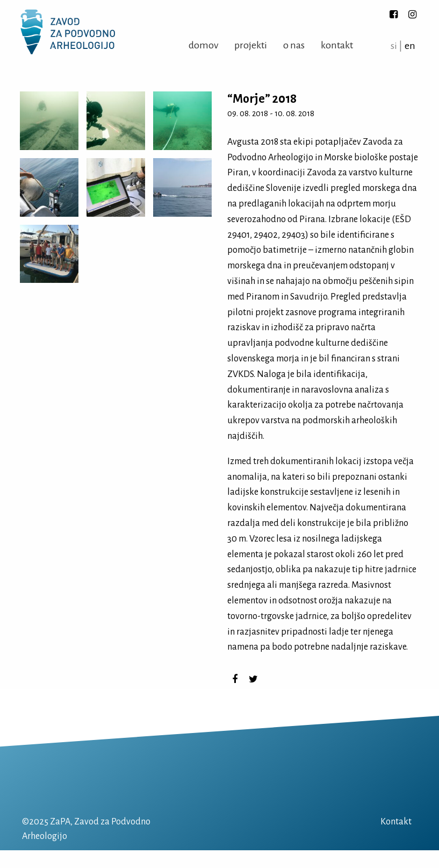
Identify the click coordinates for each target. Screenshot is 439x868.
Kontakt (337, 45)
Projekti (251, 45)
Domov (203, 45)
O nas (294, 45)
